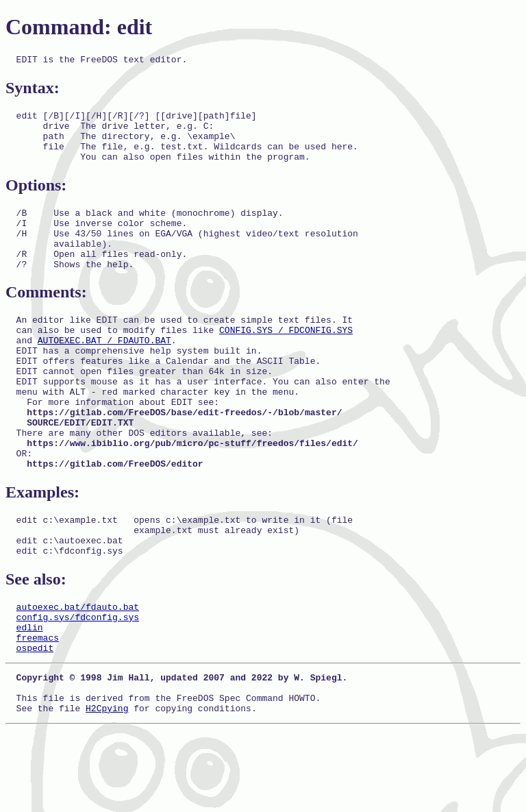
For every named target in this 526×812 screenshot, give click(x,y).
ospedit (35, 722)
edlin (30, 697)
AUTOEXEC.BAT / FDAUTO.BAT (104, 371)
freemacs (38, 709)
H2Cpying (107, 790)
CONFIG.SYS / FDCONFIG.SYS (286, 358)
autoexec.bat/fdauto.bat (78, 672)
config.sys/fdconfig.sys (78, 685)
